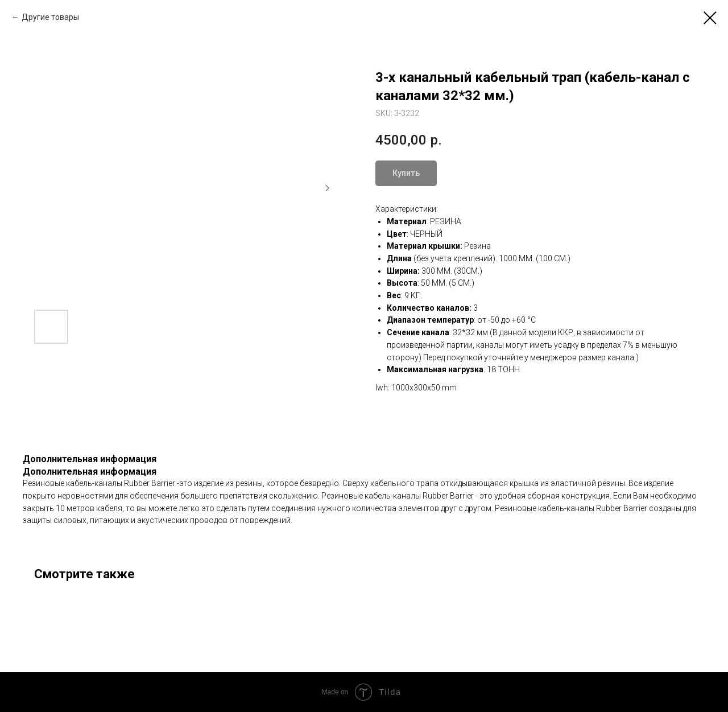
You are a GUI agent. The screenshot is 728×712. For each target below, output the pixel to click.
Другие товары (50, 17)
